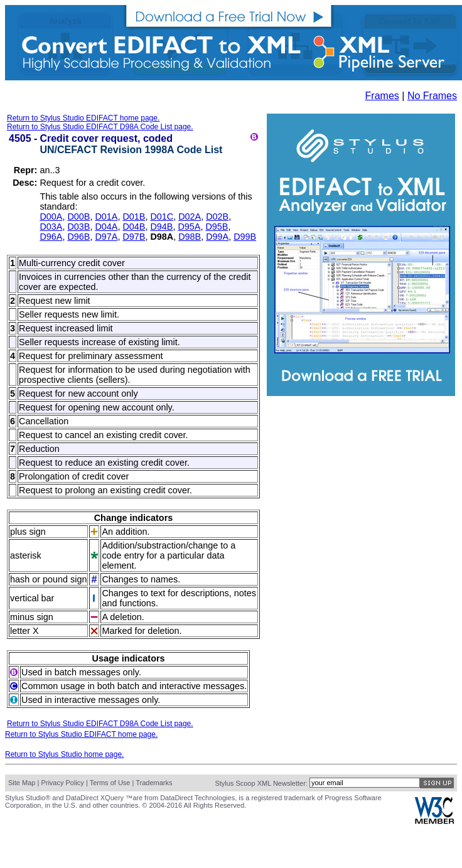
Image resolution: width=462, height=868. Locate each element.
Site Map (22, 783)
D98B (190, 237)
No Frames (432, 96)
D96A (51, 237)
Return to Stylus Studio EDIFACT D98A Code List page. (100, 127)
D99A (217, 237)
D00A (51, 217)
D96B (78, 237)
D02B (217, 217)
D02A (190, 217)
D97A (106, 237)
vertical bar (32, 598)
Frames (382, 96)
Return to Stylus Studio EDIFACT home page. (83, 118)
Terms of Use (110, 783)
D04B (134, 227)
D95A (189, 227)
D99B (245, 237)
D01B (134, 217)
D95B (217, 227)
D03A (51, 227)
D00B (78, 217)
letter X (24, 631)
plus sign (28, 532)
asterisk (26, 555)
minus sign (32, 617)
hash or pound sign (48, 579)
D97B (134, 237)
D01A (106, 217)
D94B (161, 227)
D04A (106, 227)
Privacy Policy (62, 783)
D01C (162, 217)
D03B (78, 227)
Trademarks (154, 783)
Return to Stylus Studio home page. (64, 754)
